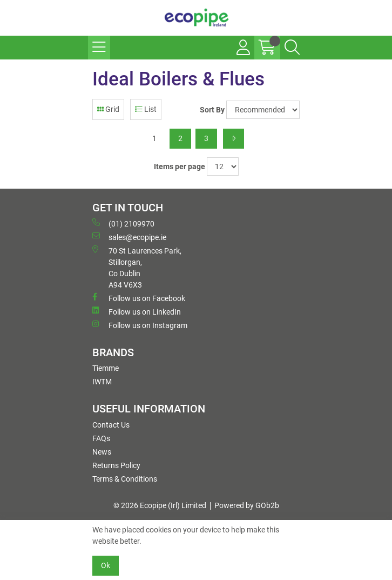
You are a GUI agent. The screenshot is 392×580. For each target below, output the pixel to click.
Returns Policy (116, 465)
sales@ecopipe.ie (129, 237)
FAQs (101, 438)
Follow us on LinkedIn (137, 311)
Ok (106, 565)
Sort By (212, 110)
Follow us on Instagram (140, 325)
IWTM (102, 382)
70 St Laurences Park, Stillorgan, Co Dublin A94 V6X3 (137, 267)
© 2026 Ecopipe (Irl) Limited (160, 505)
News (102, 452)
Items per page (180, 166)
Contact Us (111, 425)
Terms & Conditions (125, 479)
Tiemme (106, 368)
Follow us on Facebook (139, 298)
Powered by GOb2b (247, 505)
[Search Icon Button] (292, 48)
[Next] (234, 139)
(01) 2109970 (123, 223)
